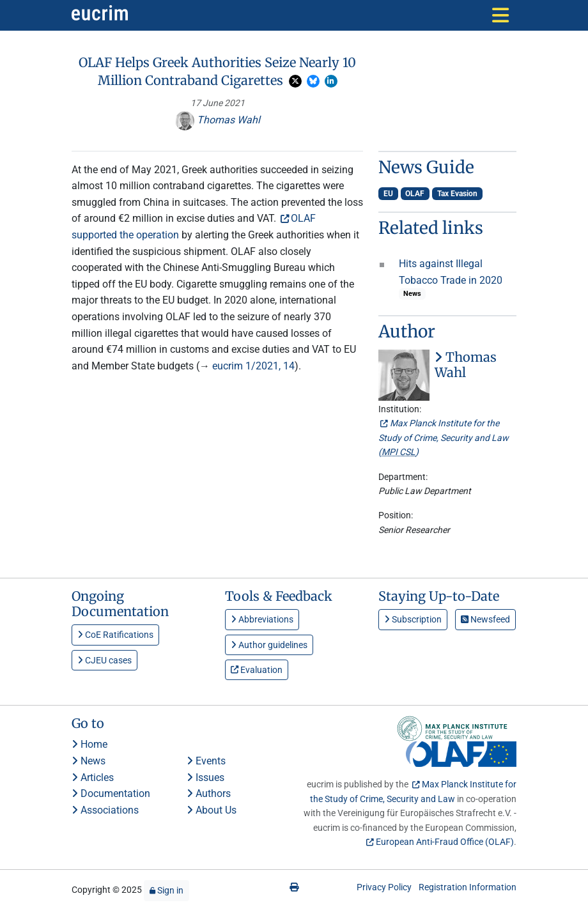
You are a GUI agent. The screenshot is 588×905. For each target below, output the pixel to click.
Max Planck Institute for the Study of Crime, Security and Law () (444, 437)
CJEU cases (104, 660)
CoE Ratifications (115, 635)
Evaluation (257, 670)
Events (206, 761)
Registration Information (468, 887)
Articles (93, 777)
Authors (209, 793)
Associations (105, 810)
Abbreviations (262, 619)
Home (89, 744)
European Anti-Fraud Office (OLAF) (445, 842)
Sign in (166, 890)
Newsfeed (485, 619)
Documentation (111, 793)
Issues (205, 777)
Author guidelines (269, 645)
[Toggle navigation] (500, 15)
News (89, 761)
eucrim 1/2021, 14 (253, 366)
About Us (212, 810)
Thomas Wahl (218, 120)
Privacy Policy (384, 887)
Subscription (413, 619)
